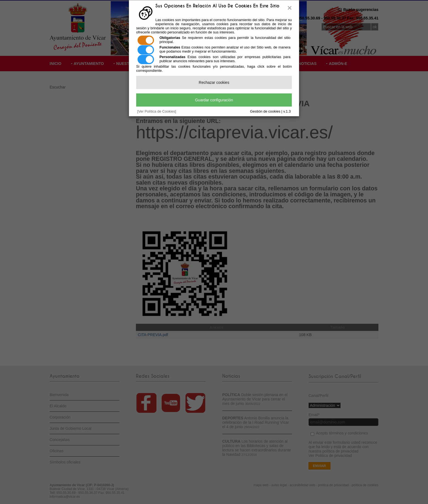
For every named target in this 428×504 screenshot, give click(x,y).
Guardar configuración (214, 100)
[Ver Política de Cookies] (157, 111)
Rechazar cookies (214, 82)
